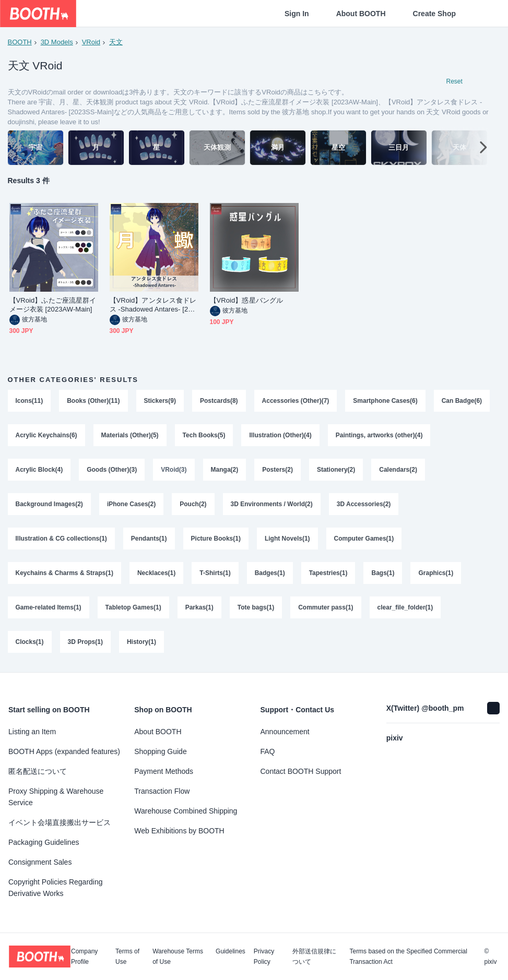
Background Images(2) (49, 504)
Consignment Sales (40, 862)
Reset (454, 81)
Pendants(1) (149, 539)
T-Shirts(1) (215, 573)
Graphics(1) (436, 573)
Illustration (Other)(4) (280, 435)
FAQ (268, 751)
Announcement (285, 732)
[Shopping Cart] (483, 14)
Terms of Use (127, 957)
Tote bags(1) (256, 607)
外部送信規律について (314, 957)
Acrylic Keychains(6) (46, 435)
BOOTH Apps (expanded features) (64, 751)
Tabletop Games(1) (133, 607)
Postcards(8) (219, 401)
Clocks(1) (30, 642)
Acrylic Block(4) (39, 470)
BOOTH (20, 42)
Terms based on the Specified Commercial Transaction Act (408, 957)
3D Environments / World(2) (272, 504)
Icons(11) (29, 401)
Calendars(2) (398, 470)
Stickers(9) (160, 401)
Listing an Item (32, 732)
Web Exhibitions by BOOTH (179, 831)
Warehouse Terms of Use (178, 957)
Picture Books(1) (216, 539)
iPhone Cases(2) (131, 504)
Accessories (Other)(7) (296, 401)
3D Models (57, 42)
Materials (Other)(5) (130, 435)
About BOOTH (361, 14)
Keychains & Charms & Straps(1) (64, 573)
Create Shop (434, 14)
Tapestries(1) (328, 573)
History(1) (141, 642)
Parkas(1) (199, 607)
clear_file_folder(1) (405, 607)
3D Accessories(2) (364, 504)
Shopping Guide (160, 751)
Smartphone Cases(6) (385, 401)
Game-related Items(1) (49, 607)
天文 (116, 42)
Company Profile (84, 957)
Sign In (297, 14)
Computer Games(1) (364, 539)
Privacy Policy (264, 957)
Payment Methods (164, 771)
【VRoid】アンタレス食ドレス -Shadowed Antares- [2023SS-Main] (153, 305)
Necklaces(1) (156, 573)
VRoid (91, 42)
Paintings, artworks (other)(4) (379, 435)
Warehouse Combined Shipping (186, 811)
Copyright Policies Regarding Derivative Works (56, 888)
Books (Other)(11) (93, 401)
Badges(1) (270, 573)
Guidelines (231, 952)
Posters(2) (277, 470)
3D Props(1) (85, 642)
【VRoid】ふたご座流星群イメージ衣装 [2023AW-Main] (53, 305)
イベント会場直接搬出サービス (60, 822)
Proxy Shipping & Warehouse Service (56, 797)
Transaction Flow (162, 791)
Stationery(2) (336, 470)
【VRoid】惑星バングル (246, 300)
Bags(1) (383, 573)
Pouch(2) (193, 504)
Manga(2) (225, 470)
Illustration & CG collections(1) (61, 539)
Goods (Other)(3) (112, 470)
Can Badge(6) (462, 401)
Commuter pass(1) (326, 607)
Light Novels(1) (287, 539)
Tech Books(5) (204, 435)
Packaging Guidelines (44, 842)
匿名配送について (38, 771)
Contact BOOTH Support (301, 771)
